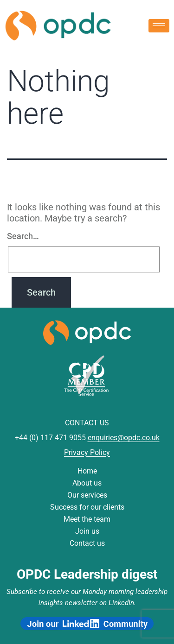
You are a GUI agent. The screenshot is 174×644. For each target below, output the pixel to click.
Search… (23, 236)
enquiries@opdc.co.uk (124, 438)
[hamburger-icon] (159, 26)
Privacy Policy (87, 452)
